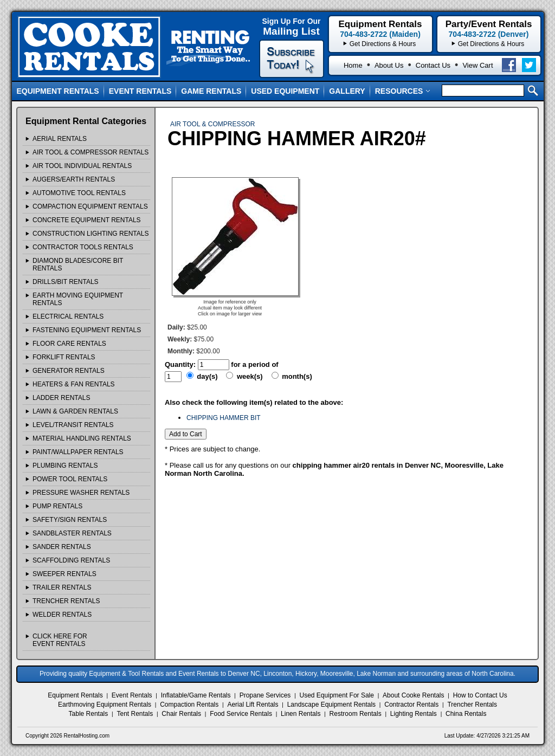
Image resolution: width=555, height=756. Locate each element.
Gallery (347, 91)
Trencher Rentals (472, 705)
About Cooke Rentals (413, 695)
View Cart (477, 65)
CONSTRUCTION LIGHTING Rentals (91, 234)
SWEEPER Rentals (64, 574)
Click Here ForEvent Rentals (60, 640)
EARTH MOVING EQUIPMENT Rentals (78, 299)
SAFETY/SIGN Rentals (70, 520)
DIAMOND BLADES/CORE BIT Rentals (78, 264)
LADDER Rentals (61, 398)
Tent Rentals (135, 714)
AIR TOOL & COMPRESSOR (212, 124)
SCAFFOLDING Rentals (71, 560)
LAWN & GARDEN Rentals (75, 411)
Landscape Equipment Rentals (331, 705)
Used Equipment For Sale (337, 695)
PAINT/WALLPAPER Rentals (78, 452)
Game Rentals (211, 91)
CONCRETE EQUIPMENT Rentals (87, 220)
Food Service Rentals (241, 714)
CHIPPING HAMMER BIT (224, 418)
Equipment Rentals (58, 91)
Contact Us (433, 65)
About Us (389, 65)
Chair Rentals (181, 714)
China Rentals (466, 714)
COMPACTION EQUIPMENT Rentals (90, 206)
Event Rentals (140, 91)
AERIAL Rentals (60, 139)
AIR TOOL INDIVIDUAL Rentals (82, 166)
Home (353, 65)
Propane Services (265, 695)
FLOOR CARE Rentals (69, 344)
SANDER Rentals (62, 547)
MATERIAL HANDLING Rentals (82, 438)
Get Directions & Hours (491, 44)
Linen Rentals (301, 714)
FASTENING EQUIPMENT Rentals (87, 330)
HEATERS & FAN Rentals (74, 384)
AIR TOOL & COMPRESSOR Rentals (91, 152)
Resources (403, 91)
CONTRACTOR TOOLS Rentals (83, 247)
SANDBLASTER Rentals (72, 533)
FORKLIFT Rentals (64, 357)
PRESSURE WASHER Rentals (81, 493)
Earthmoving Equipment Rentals (105, 705)
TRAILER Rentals (62, 587)
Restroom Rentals (356, 714)
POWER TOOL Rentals (70, 479)
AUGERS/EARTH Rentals (74, 179)
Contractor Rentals (411, 705)
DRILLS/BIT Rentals (66, 282)
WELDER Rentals (62, 615)
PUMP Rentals (57, 506)
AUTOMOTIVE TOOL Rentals (79, 193)
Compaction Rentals (189, 705)
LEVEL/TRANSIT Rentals (73, 425)
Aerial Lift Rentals (253, 705)
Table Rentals (89, 714)
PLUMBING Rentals (65, 466)
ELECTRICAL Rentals (68, 316)
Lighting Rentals (414, 714)
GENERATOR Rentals (69, 371)
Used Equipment (285, 91)
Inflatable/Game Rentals (196, 695)
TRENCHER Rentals (66, 601)
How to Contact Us (480, 695)
